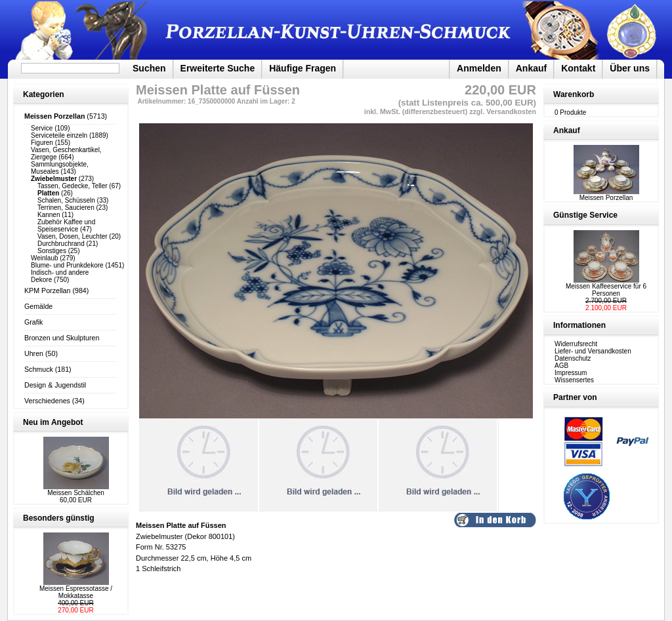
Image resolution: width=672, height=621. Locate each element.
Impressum (571, 373)
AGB (561, 366)
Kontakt (578, 68)
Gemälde (38, 306)
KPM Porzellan (47, 290)
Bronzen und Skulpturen (62, 338)
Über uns (630, 68)
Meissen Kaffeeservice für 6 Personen (606, 290)
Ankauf (531, 68)
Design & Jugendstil (55, 385)
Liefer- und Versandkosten (593, 351)
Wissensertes (574, 380)
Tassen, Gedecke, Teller (73, 186)
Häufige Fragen (303, 68)
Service (42, 128)
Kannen (49, 215)
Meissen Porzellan (606, 195)
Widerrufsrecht (576, 344)
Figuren (42, 143)
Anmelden (479, 68)
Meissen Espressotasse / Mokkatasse (76, 592)
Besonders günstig (59, 518)
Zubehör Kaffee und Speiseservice (66, 226)
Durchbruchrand (61, 244)
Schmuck (39, 369)
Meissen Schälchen (76, 493)
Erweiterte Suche (218, 68)
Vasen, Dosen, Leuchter (73, 236)
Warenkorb (574, 94)
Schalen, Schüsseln (66, 200)
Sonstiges (52, 251)
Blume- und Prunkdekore (67, 265)
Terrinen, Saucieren (66, 208)
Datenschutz (573, 358)
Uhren (34, 353)
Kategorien (44, 94)
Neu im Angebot (53, 422)
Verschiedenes (47, 401)
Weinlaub (45, 258)
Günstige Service (585, 215)
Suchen (149, 68)
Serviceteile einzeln (59, 135)
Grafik (33, 322)
